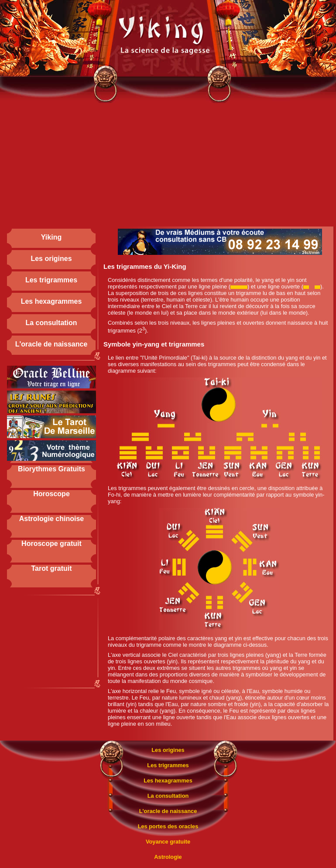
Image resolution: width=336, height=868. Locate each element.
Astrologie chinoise (51, 519)
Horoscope (51, 494)
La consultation (51, 323)
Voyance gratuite (168, 842)
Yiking (51, 237)
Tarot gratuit (51, 568)
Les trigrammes (51, 280)
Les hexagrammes (51, 301)
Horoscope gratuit (51, 544)
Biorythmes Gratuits (51, 469)
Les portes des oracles (168, 826)
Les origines (51, 259)
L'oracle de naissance (51, 344)
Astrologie (168, 857)
